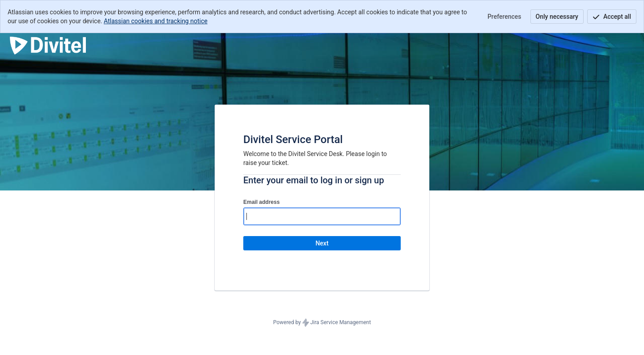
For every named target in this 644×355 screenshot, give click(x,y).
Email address (261, 202)
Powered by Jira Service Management (322, 323)
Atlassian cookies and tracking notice (156, 21)
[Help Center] (48, 46)
